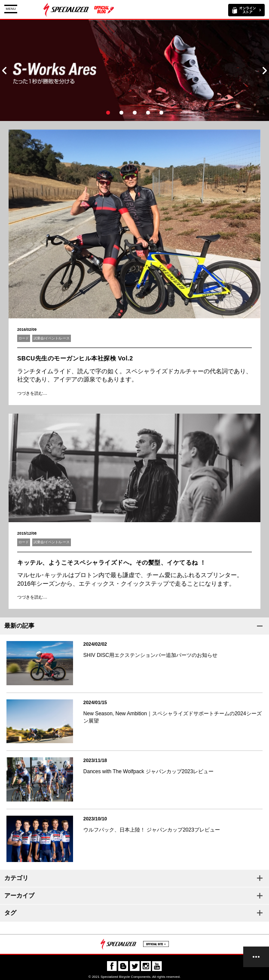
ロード (24, 338)
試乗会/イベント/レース (52, 338)
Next (265, 70)
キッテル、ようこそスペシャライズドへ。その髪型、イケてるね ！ (112, 563)
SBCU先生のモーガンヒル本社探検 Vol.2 (75, 358)
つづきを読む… (32, 393)
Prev (4, 70)
